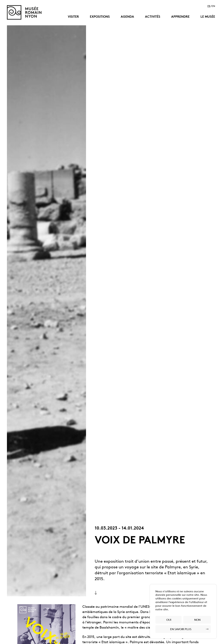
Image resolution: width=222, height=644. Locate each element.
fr (209, 6)
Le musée (208, 17)
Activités (153, 17)
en (213, 6)
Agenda (127, 17)
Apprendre (180, 17)
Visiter (73, 17)
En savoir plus (181, 629)
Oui (169, 620)
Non (197, 620)
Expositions (100, 17)
